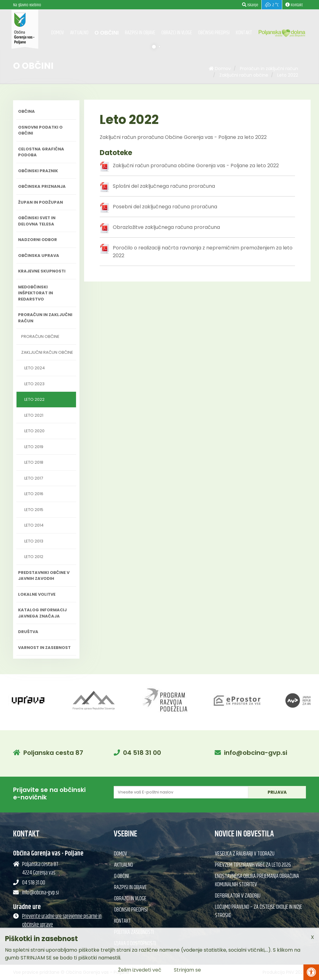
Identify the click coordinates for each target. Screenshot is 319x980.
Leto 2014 (34, 525)
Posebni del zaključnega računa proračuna (165, 207)
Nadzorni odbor (38, 240)
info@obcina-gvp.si (256, 753)
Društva (28, 632)
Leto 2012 (34, 557)
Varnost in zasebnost (44, 648)
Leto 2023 (34, 384)
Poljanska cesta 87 (53, 753)
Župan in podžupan (40, 202)
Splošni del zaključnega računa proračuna (164, 186)
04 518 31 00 (142, 753)
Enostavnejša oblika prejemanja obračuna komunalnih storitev (257, 881)
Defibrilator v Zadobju (238, 896)
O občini (107, 33)
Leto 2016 (34, 494)
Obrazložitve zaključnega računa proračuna (166, 227)
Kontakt (244, 33)
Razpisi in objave (140, 33)
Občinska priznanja (42, 186)
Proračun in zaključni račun (269, 69)
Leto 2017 (34, 478)
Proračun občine (40, 336)
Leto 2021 (34, 415)
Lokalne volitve (37, 594)
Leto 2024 (35, 368)
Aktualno (79, 33)
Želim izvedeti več (140, 970)
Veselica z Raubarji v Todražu (245, 854)
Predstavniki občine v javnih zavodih (44, 576)
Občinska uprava (39, 256)
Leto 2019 (34, 447)
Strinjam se (187, 970)
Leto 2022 (288, 75)
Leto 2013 (34, 541)
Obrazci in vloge (177, 33)
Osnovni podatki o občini (40, 130)
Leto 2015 (34, 510)
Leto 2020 (34, 431)
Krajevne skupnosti (42, 271)
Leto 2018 (34, 462)
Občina (26, 111)
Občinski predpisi (214, 33)
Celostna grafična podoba (41, 152)
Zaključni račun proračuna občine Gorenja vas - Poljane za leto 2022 (196, 166)
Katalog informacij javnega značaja (42, 613)
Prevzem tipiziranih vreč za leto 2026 (253, 865)
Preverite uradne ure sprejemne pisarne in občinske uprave (62, 921)
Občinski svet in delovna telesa (37, 221)
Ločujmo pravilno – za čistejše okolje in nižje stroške (259, 911)
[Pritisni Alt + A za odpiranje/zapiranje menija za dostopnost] (311, 972)
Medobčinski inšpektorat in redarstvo (36, 293)
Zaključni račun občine (244, 75)
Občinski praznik (38, 171)
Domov (57, 33)
